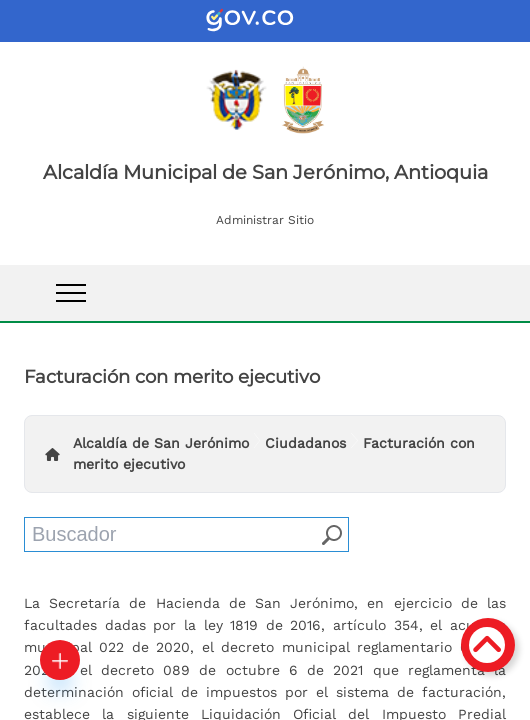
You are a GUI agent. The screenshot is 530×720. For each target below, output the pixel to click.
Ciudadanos (305, 443)
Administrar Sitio (265, 220)
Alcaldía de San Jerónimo (161, 443)
